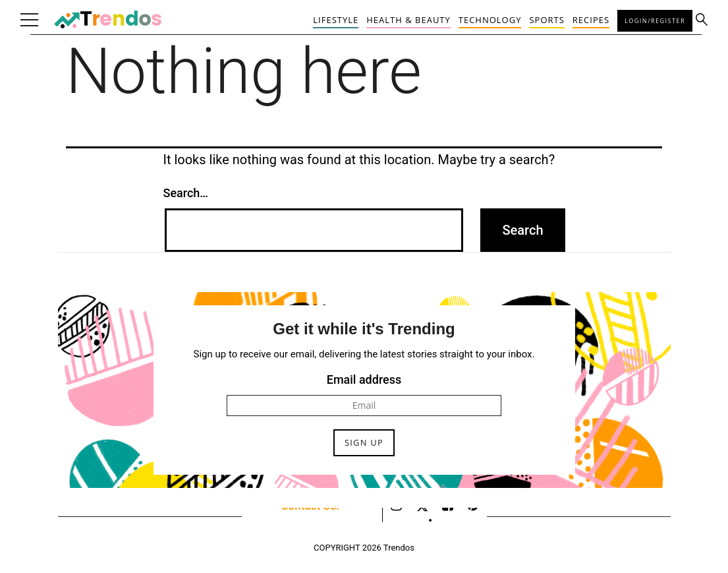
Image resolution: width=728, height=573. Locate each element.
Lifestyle (336, 20)
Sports (546, 20)
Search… (186, 193)
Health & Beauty (408, 20)
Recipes (591, 20)
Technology (490, 20)
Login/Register (655, 21)
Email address (364, 379)
